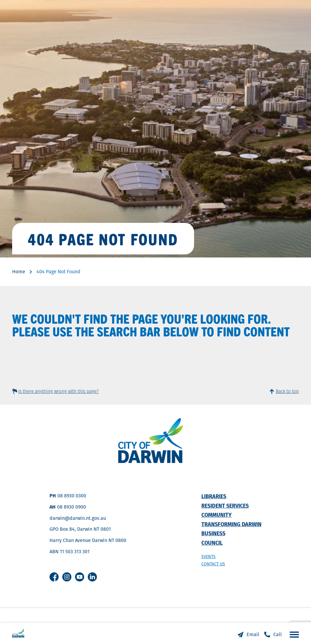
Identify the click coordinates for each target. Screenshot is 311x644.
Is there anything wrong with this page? (58, 391)
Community (217, 515)
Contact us (213, 564)
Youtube (80, 577)
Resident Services (225, 506)
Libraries (214, 496)
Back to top (287, 391)
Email (253, 634)
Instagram (67, 577)
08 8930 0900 (72, 507)
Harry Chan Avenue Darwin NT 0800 (88, 540)
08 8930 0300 (72, 496)
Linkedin (92, 577)
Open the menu (293, 634)
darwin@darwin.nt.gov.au (78, 518)
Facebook (54, 577)
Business (213, 533)
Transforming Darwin (231, 524)
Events (208, 557)
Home (19, 272)
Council (212, 543)
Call (278, 634)
